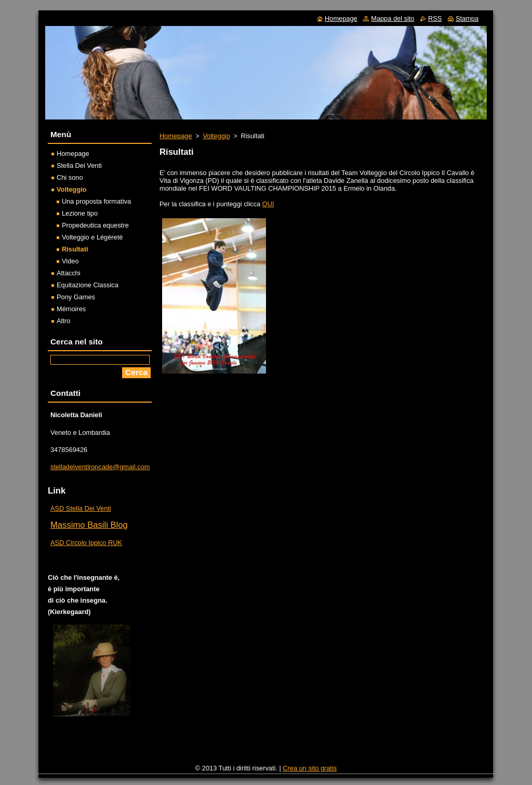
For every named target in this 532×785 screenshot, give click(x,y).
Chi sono (70, 177)
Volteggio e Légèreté (92, 237)
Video (70, 261)
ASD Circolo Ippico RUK (86, 543)
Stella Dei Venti (79, 165)
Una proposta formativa (96, 201)
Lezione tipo (80, 213)
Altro (63, 321)
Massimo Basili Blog (89, 525)
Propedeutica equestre (95, 225)
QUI (268, 204)
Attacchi (69, 273)
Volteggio (216, 136)
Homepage (176, 136)
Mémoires (71, 309)
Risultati (75, 249)
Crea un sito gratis (310, 768)
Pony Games (76, 297)
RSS (435, 18)
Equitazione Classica (88, 285)
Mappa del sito (393, 18)
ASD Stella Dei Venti (81, 508)
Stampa (467, 18)
